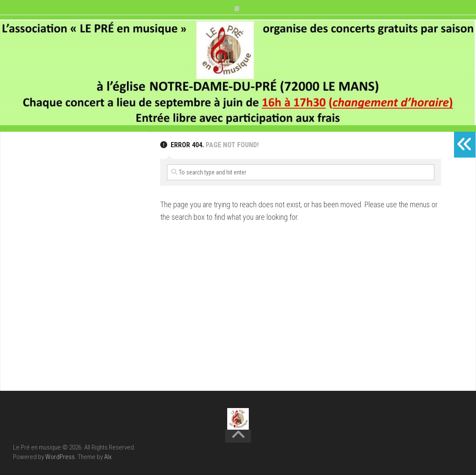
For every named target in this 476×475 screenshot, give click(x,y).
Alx (108, 457)
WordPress (60, 457)
